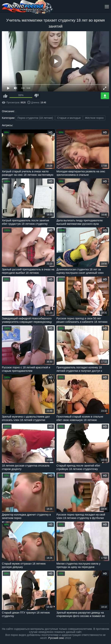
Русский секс (56, 638)
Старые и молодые (69, 118)
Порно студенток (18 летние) (35, 118)
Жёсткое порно (94, 118)
